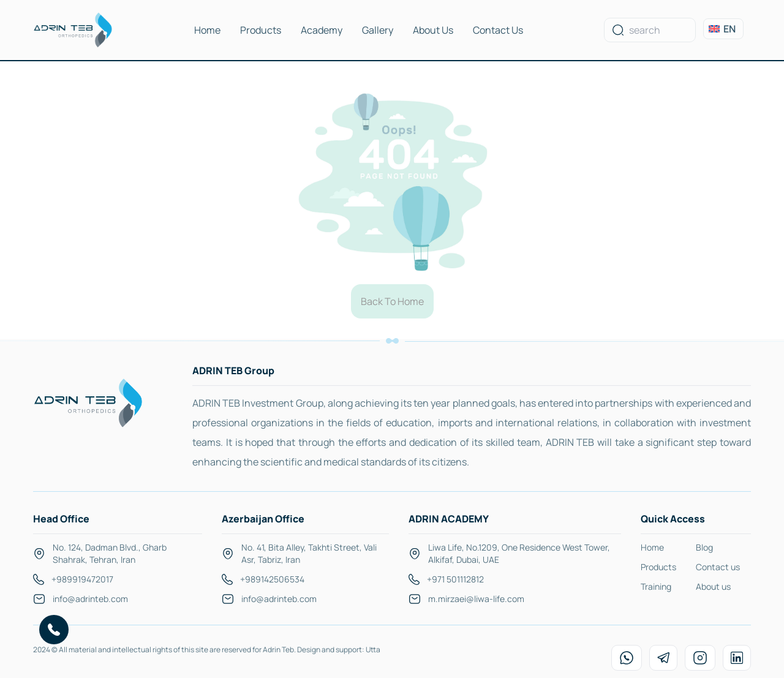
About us (713, 586)
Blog (704, 547)
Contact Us (498, 30)
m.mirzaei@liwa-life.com (476, 599)
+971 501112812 (455, 579)
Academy (322, 30)
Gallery (378, 30)
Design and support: (331, 650)
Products (261, 30)
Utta (373, 650)
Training (656, 586)
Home (207, 30)
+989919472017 (82, 579)
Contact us (718, 567)
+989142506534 (272, 579)
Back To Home (392, 301)
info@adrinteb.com (90, 599)
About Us (433, 30)
